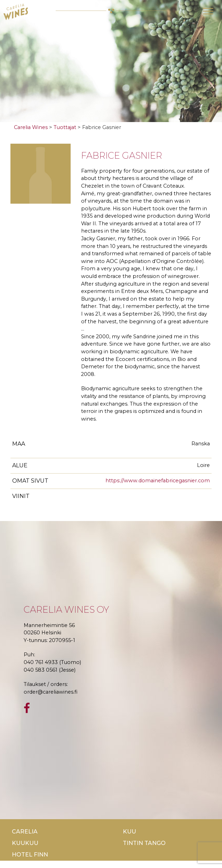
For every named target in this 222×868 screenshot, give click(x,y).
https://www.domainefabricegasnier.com (158, 481)
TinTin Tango (144, 843)
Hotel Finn (30, 855)
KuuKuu (25, 843)
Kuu (129, 832)
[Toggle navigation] (208, 11)
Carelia (25, 832)
